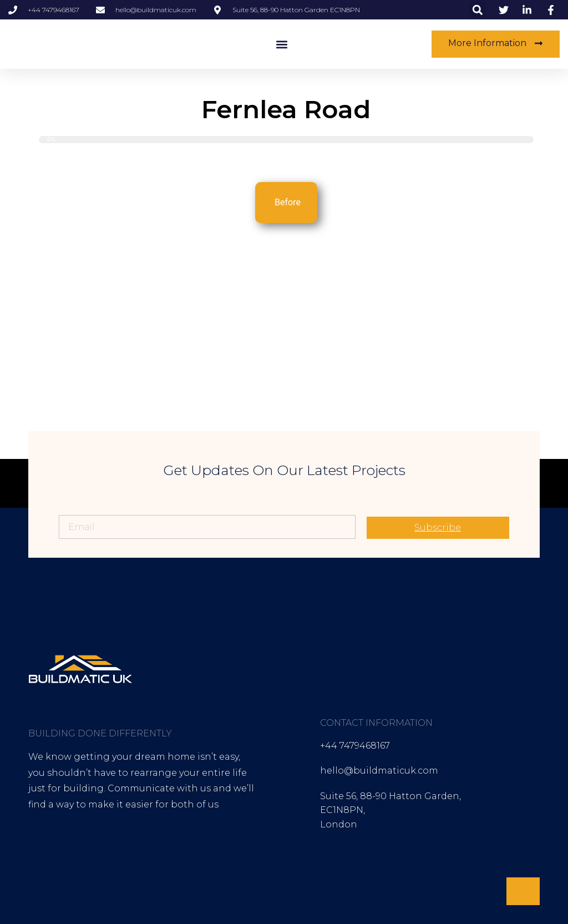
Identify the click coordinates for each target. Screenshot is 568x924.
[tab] (286, 203)
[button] (478, 10)
